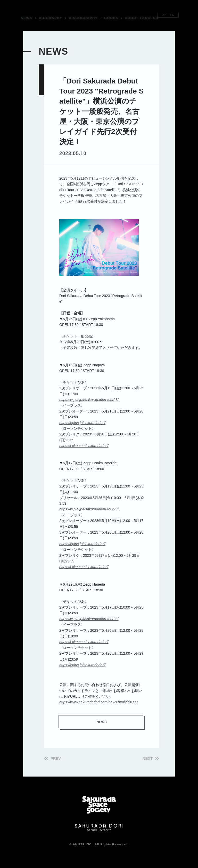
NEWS (27, 18)
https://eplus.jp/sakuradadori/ (82, 423)
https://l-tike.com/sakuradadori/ (84, 446)
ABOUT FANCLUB (142, 18)
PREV (57, 759)
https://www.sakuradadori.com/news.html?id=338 (98, 702)
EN (173, 15)
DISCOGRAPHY (83, 18)
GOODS (111, 18)
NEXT (146, 759)
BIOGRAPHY (51, 18)
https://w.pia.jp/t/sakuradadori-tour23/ (89, 400)
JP (163, 15)
